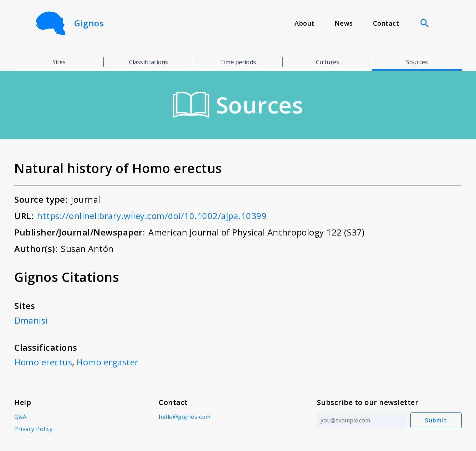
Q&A (21, 417)
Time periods (238, 62)
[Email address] (362, 420)
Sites (59, 62)
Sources (417, 62)
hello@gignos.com (185, 417)
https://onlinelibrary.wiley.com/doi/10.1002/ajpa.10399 (152, 216)
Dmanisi (31, 320)
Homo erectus (43, 362)
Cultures (327, 62)
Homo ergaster (108, 362)
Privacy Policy (33, 429)
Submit (436, 420)
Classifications (149, 62)
